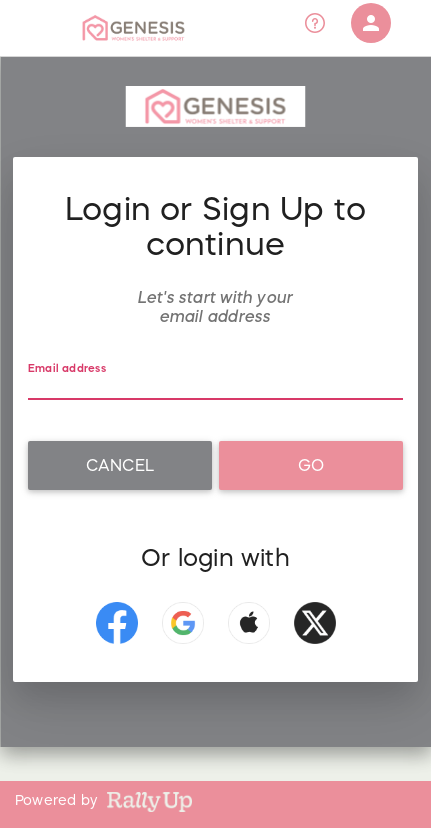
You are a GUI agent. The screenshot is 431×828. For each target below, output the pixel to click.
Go (311, 465)
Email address (67, 368)
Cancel (120, 465)
